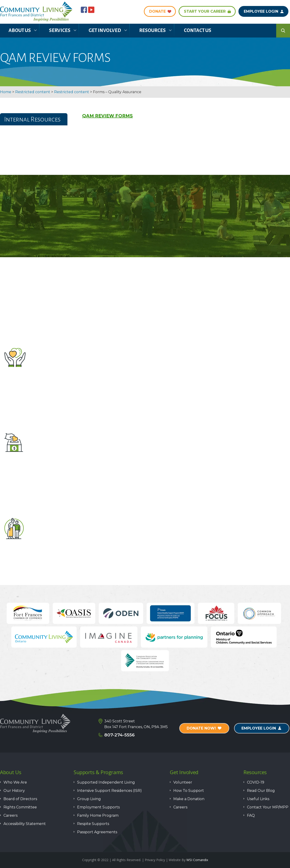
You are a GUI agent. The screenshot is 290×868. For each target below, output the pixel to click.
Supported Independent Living (106, 782)
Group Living (89, 799)
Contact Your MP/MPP (268, 807)
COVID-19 (256, 782)
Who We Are (15, 782)
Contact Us (198, 30)
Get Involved (105, 30)
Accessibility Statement (25, 824)
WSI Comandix (197, 860)
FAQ (251, 815)
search (283, 31)
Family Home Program (98, 815)
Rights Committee (20, 807)
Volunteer (145, 381)
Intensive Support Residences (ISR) (109, 791)
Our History (14, 791)
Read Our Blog (261, 791)
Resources (152, 30)
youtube (91, 10)
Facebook (84, 10)
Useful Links (258, 799)
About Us (20, 30)
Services (60, 30)
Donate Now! (201, 728)
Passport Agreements (97, 832)
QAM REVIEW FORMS (107, 116)
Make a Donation (145, 466)
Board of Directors (20, 799)
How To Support (189, 791)
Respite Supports (93, 824)
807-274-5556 (119, 735)
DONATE (157, 11)
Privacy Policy (155, 860)
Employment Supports (98, 807)
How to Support (145, 551)
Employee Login (261, 11)
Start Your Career (205, 11)
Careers (10, 815)
